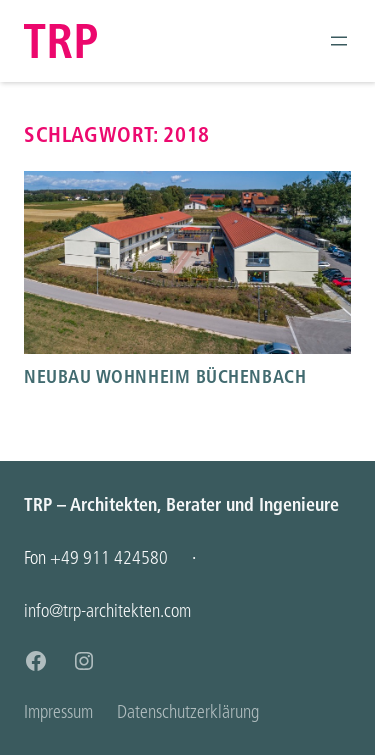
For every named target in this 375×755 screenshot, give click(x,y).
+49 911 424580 (109, 557)
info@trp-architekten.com (107, 610)
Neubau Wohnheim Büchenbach (165, 376)
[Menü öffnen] (339, 41)
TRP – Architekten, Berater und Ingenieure (181, 504)
